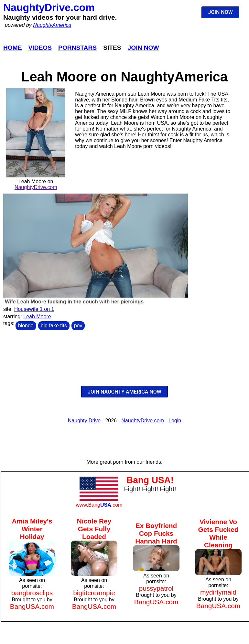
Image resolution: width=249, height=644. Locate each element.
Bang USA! (150, 480)
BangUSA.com (32, 606)
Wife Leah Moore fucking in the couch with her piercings (74, 302)
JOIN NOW (221, 12)
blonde (26, 326)
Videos (40, 48)
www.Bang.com (99, 505)
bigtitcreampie (94, 593)
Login (175, 421)
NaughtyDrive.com (49, 7)
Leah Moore (37, 317)
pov (78, 326)
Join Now (143, 48)
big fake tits (54, 326)
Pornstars (77, 48)
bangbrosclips (32, 593)
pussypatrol (156, 588)
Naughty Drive (84, 421)
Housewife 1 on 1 (34, 309)
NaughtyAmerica (52, 25)
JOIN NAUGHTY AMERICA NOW (124, 392)
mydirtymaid (218, 592)
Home (13, 48)
